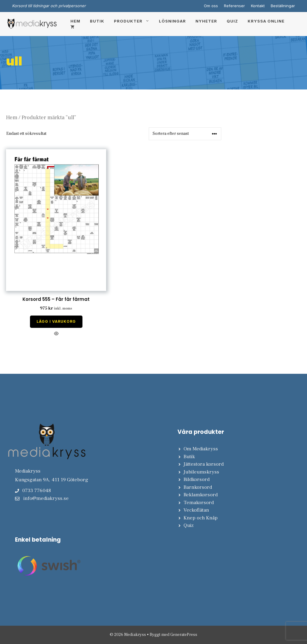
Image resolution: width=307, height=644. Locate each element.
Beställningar (283, 6)
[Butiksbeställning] (185, 134)
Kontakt (258, 6)
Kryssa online (266, 21)
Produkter (134, 21)
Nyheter (206, 21)
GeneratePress (184, 635)
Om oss (211, 6)
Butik (97, 21)
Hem (75, 21)
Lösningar (172, 21)
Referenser (234, 6)
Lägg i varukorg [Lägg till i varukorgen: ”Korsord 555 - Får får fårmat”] (56, 321)
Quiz (232, 21)
